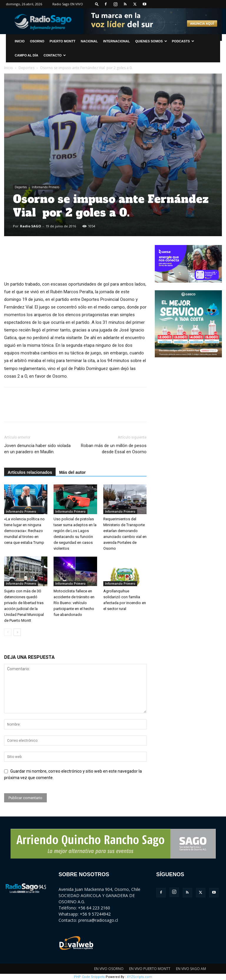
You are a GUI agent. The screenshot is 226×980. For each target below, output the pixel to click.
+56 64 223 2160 (94, 908)
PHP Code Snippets (89, 977)
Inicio (9, 68)
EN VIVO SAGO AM (191, 969)
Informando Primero (45, 187)
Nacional (89, 41)
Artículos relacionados (30, 472)
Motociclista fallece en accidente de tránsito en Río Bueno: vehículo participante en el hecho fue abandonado (74, 603)
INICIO (20, 41)
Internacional (116, 41)
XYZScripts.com (139, 977)
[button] (97, 4)
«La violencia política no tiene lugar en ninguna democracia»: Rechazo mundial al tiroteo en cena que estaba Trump (24, 531)
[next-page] (17, 632)
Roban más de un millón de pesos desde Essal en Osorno (114, 449)
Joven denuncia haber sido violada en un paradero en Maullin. (37, 449)
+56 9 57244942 (95, 914)
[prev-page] (8, 632)
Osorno (37, 41)
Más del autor (72, 472)
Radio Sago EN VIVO (68, 4)
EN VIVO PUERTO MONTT (150, 969)
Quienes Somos (151, 41)
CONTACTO (55, 55)
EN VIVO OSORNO (109, 969)
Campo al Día (26, 55)
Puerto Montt (63, 41)
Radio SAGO (30, 226)
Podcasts (183, 41)
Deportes (26, 68)
